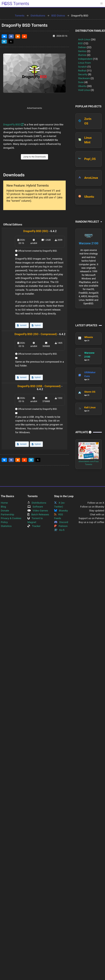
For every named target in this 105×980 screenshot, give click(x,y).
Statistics (6, 526)
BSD (80, 43)
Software (35, 507)
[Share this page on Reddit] (24, 36)
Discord (61, 522)
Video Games (38, 511)
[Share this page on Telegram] (4, 42)
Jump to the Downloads (35, 157)
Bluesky (61, 511)
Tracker (34, 526)
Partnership (7, 514)
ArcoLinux (91, 178)
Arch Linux (84, 39)
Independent (85, 59)
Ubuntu (82, 86)
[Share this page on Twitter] (11, 42)
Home (4, 503)
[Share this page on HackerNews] (18, 36)
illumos (82, 55)
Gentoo (82, 51)
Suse (81, 82)
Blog (3, 507)
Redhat (82, 71)
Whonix (89, 337)
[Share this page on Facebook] (11, 36)
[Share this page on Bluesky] (4, 36)
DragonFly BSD (13, 125)
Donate (5, 511)
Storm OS (90, 392)
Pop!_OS (90, 159)
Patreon (61, 526)
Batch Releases (38, 514)
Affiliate (83, 432)
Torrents (20, 16)
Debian (82, 47)
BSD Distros (58, 16)
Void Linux (84, 90)
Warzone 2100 (89, 243)
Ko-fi (59, 530)
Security (83, 74)
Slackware (84, 78)
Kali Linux (90, 407)
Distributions (38, 16)
